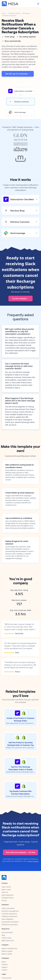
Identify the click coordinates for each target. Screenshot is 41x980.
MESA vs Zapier (7, 951)
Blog (3, 935)
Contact (4, 970)
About (4, 962)
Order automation (8, 908)
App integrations (8, 895)
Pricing (4, 900)
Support (5, 967)
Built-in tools (6, 890)
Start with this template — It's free (20, 852)
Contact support (33, 861)
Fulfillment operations (10, 916)
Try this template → (20, 299)
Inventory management (10, 911)
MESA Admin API (8, 941)
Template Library (14, 13)
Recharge (26, 13)
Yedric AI (5, 892)
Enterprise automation (10, 925)
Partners (5, 964)
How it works (6, 887)
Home (4, 13)
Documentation (7, 932)
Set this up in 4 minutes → (18, 74)
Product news (7, 938)
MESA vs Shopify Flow (9, 948)
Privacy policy (7, 978)
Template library (7, 898)
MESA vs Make (7, 954)
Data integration (8, 919)
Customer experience (9, 914)
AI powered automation (10, 922)
